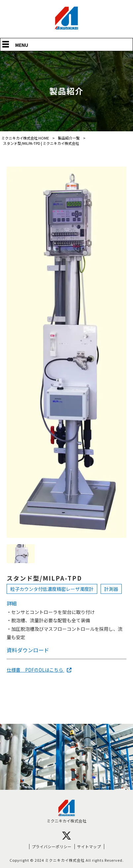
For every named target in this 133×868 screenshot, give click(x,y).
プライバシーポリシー (52, 846)
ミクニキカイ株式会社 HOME (25, 138)
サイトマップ (89, 846)
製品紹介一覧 (69, 138)
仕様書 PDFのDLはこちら (39, 670)
